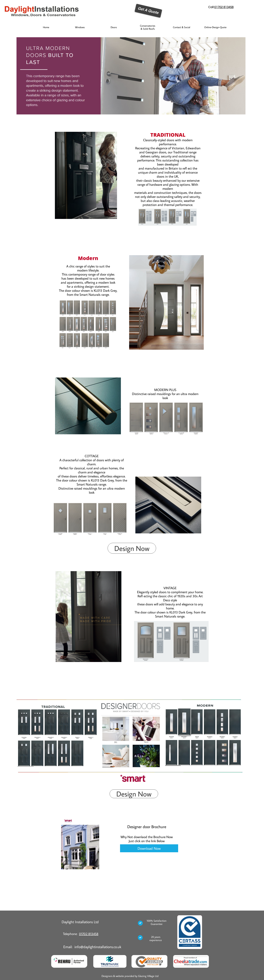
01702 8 (220, 7)
